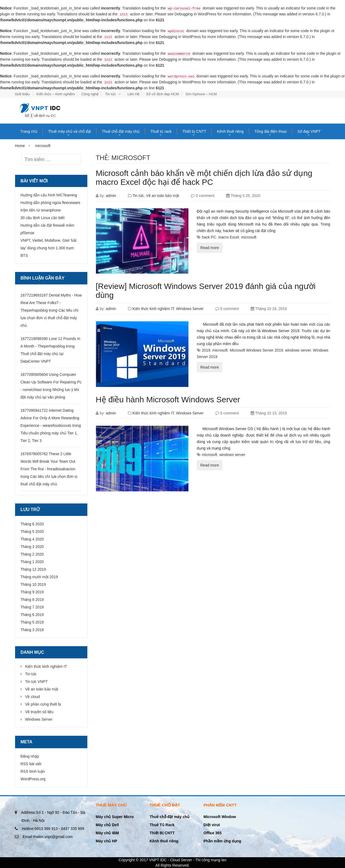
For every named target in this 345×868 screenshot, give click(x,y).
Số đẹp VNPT (309, 131)
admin (111, 196)
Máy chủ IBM (107, 833)
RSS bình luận (33, 771)
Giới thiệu (22, 94)
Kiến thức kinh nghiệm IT (153, 309)
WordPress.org (33, 779)
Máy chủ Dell (107, 825)
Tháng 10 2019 (33, 584)
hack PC (209, 237)
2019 (206, 350)
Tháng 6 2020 (32, 524)
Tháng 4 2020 (32, 539)
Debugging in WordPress (195, 14)
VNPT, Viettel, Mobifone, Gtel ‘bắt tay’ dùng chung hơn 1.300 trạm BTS (49, 248)
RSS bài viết (31, 764)
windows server (298, 350)
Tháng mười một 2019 (39, 577)
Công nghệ (90, 94)
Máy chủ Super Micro (115, 817)
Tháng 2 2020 (32, 554)
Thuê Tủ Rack (162, 825)
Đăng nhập (30, 756)
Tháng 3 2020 (32, 547)
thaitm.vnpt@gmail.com (48, 837)
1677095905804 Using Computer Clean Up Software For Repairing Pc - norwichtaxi (51, 382)
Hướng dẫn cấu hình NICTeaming (49, 195)
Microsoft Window (220, 817)
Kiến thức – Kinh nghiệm (56, 94)
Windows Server (190, 309)
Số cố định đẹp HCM (162, 94)
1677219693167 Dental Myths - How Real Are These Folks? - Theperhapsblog (51, 303)
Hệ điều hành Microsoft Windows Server (168, 399)
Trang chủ (29, 131)
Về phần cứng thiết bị (43, 704)
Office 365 (213, 833)
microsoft (249, 237)
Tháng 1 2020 (32, 562)
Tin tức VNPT (36, 682)
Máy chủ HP (106, 841)
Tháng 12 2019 (33, 569)
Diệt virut (212, 825)
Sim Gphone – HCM (201, 94)
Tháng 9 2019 (32, 592)
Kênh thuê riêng (230, 131)
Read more (210, 248)
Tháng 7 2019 (32, 607)
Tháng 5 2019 (32, 622)
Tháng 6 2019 (32, 615)
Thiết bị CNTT (194, 131)
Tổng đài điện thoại (271, 131)
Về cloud (32, 697)
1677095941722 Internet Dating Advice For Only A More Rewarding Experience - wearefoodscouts (50, 418)
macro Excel (229, 237)
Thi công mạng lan (211, 860)
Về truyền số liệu (39, 712)
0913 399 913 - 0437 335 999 (53, 829)
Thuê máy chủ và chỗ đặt (70, 131)
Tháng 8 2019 (32, 600)
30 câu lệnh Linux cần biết (42, 218)
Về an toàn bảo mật (163, 196)
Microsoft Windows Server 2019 (256, 350)
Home (20, 146)
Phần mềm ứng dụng (222, 841)
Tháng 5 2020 (32, 532)
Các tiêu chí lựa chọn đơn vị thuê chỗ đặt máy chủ (49, 318)
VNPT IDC (158, 860)
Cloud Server (181, 860)
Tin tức (111, 94)
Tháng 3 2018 (32, 630)
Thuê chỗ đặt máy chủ (121, 131)
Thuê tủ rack (161, 131)
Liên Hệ (134, 94)
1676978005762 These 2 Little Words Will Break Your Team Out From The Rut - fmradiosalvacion (48, 461)
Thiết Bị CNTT (162, 833)
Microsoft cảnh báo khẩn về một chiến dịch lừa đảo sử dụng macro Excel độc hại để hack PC (204, 178)
